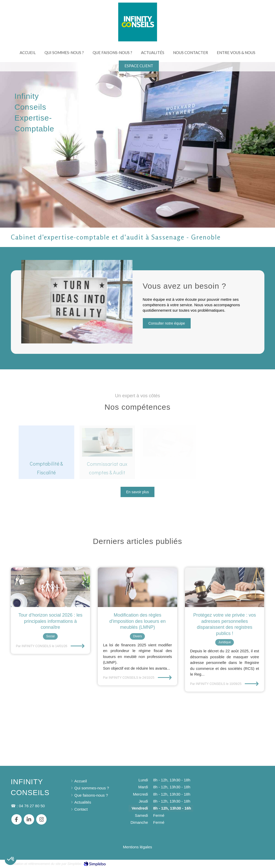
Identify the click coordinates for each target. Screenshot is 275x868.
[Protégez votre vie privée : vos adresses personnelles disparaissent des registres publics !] (225, 587)
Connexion (255, 863)
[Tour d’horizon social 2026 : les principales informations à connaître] (51, 587)
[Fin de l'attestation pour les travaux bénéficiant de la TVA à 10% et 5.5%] (137, 587)
